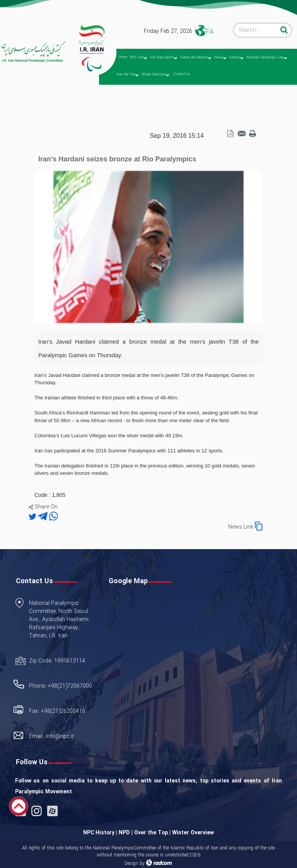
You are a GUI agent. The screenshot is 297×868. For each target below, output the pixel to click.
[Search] (256, 30)
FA (210, 32)
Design (131, 864)
